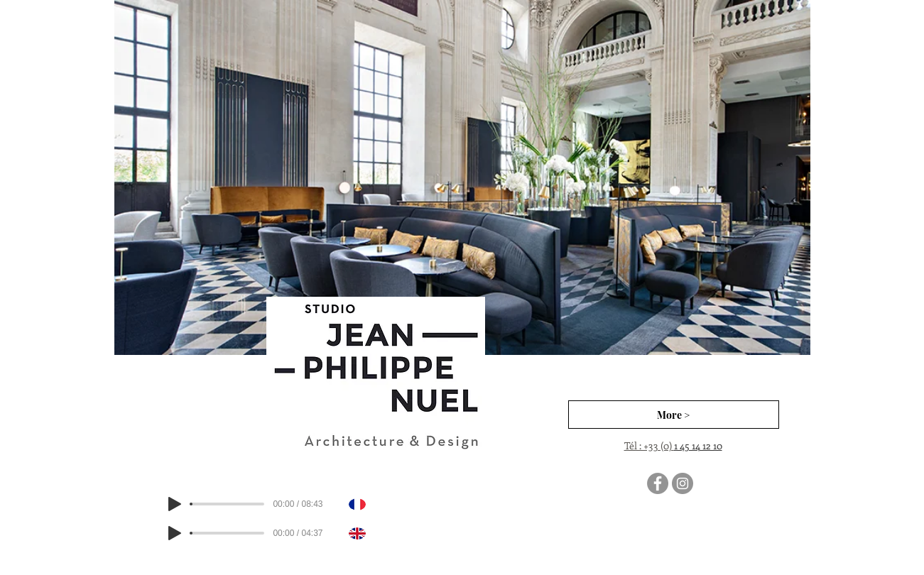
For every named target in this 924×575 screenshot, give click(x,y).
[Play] (175, 504)
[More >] (674, 415)
